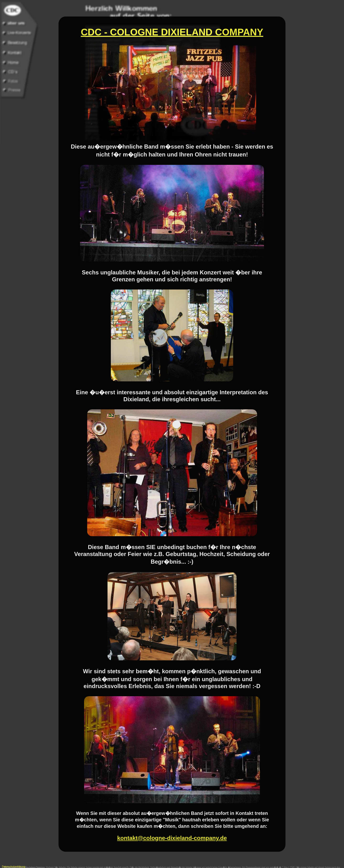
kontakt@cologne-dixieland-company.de (172, 829)
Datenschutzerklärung (13, 867)
